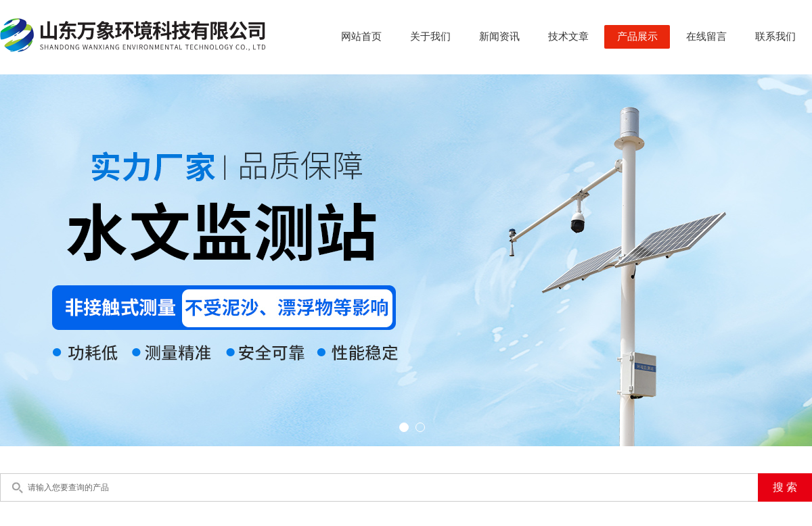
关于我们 (430, 37)
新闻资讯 (499, 37)
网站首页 (361, 37)
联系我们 (775, 37)
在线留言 (706, 37)
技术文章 (568, 37)
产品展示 (637, 37)
